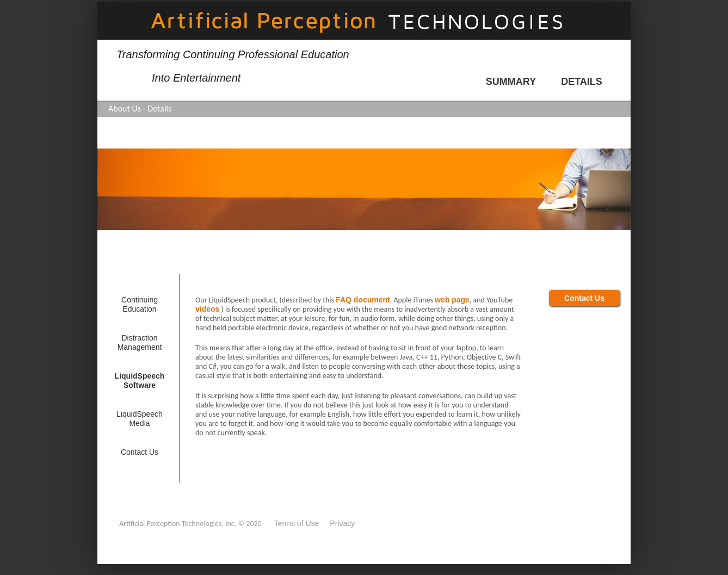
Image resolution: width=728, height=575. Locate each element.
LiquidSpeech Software (140, 381)
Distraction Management (140, 342)
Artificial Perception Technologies (364, 21)
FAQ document (363, 300)
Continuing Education (140, 304)
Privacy (342, 523)
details (582, 82)
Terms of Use (297, 523)
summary (511, 82)
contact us (140, 452)
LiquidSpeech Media (140, 419)
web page (452, 300)
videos (207, 309)
